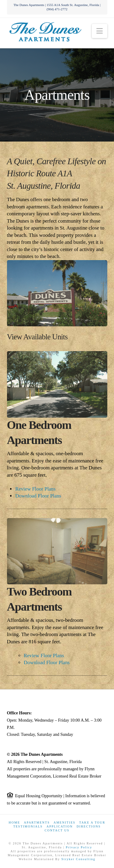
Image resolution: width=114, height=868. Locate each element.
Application (60, 826)
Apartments (37, 822)
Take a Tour (92, 822)
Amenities (64, 822)
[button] (100, 31)
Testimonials (28, 826)
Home (14, 822)
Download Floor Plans (38, 496)
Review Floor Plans (35, 489)
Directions (89, 826)
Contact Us (57, 830)
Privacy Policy (79, 847)
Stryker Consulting (78, 859)
